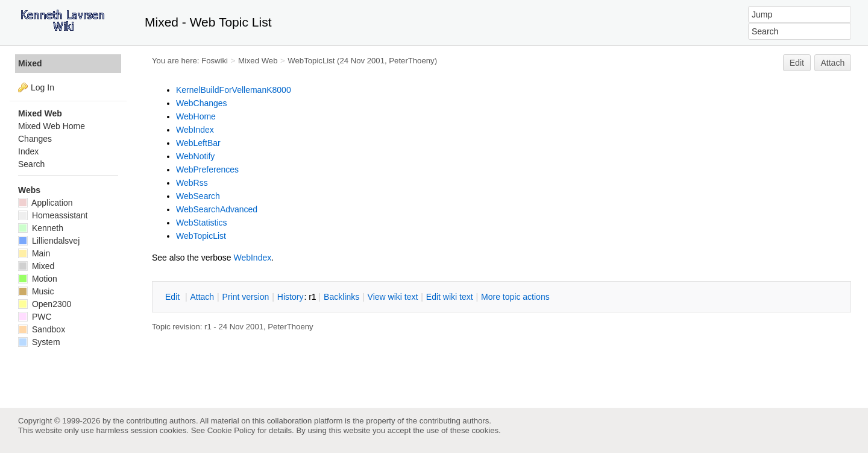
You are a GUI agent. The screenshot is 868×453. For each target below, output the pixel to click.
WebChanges (202, 103)
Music (36, 291)
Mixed (30, 63)
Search (31, 164)
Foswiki (215, 61)
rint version (246, 297)
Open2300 (45, 304)
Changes (35, 139)
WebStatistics (202, 223)
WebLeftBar (198, 143)
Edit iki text (450, 297)
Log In (42, 87)
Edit (797, 63)
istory (291, 297)
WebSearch (198, 196)
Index (28, 151)
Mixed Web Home (52, 126)
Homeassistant (53, 215)
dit (174, 297)
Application (46, 203)
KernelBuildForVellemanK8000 (234, 90)
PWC (35, 317)
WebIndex (195, 130)
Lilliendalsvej (49, 241)
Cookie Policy (231, 430)
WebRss (192, 183)
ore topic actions (515, 297)
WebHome (196, 116)
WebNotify (195, 156)
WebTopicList (311, 61)
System (39, 342)
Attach (833, 63)
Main (34, 253)
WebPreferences (207, 169)
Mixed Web (258, 61)
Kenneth (41, 228)
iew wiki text (393, 297)
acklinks (341, 297)
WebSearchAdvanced (217, 209)
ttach (202, 297)
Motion (38, 279)
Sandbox (42, 329)
